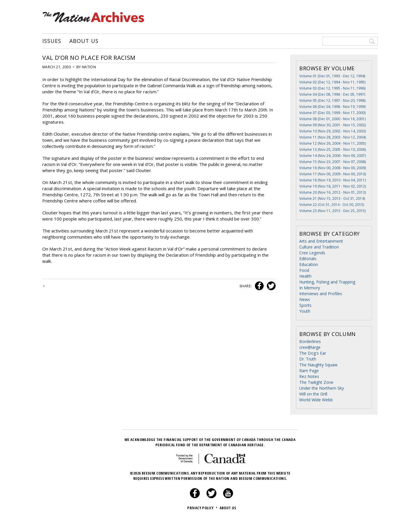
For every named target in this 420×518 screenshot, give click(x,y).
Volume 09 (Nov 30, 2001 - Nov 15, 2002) (332, 125)
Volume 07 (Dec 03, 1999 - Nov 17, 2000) (332, 113)
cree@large (310, 347)
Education (309, 264)
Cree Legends (312, 253)
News (305, 299)
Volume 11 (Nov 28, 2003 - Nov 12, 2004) (332, 137)
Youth (305, 311)
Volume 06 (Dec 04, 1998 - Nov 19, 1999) (332, 107)
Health (305, 276)
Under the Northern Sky (322, 388)
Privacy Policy (203, 508)
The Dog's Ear (313, 353)
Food (304, 270)
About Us (84, 41)
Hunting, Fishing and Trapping (327, 282)
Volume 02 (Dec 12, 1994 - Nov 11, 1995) (332, 82)
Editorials (308, 259)
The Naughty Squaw (318, 365)
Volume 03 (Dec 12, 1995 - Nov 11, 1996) (332, 88)
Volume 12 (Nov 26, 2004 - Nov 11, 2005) (332, 143)
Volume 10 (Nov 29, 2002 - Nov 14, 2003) (332, 131)
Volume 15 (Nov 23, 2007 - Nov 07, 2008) (332, 162)
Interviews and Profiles (321, 294)
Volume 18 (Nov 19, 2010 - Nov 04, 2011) (332, 180)
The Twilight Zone (316, 382)
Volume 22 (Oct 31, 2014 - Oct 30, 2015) (332, 205)
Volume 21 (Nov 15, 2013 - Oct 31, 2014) (332, 198)
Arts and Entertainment (321, 241)
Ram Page (309, 371)
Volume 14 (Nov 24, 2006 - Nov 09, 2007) (332, 156)
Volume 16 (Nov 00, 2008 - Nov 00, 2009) (332, 168)
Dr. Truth (308, 359)
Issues (52, 41)
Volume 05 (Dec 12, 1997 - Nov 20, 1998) (332, 100)
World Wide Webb (316, 400)
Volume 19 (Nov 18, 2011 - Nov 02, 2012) (332, 186)
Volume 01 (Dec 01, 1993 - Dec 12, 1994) (332, 76)
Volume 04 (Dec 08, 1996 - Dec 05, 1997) (332, 94)
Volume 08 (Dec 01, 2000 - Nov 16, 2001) (332, 119)
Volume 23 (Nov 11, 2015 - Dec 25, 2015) (332, 211)
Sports (305, 305)
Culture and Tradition (319, 247)
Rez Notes (309, 376)
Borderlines (310, 341)
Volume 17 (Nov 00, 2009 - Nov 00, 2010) (332, 174)
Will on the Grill (313, 394)
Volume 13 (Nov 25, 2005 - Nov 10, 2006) (332, 149)
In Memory (310, 288)
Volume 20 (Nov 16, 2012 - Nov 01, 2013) (332, 192)
